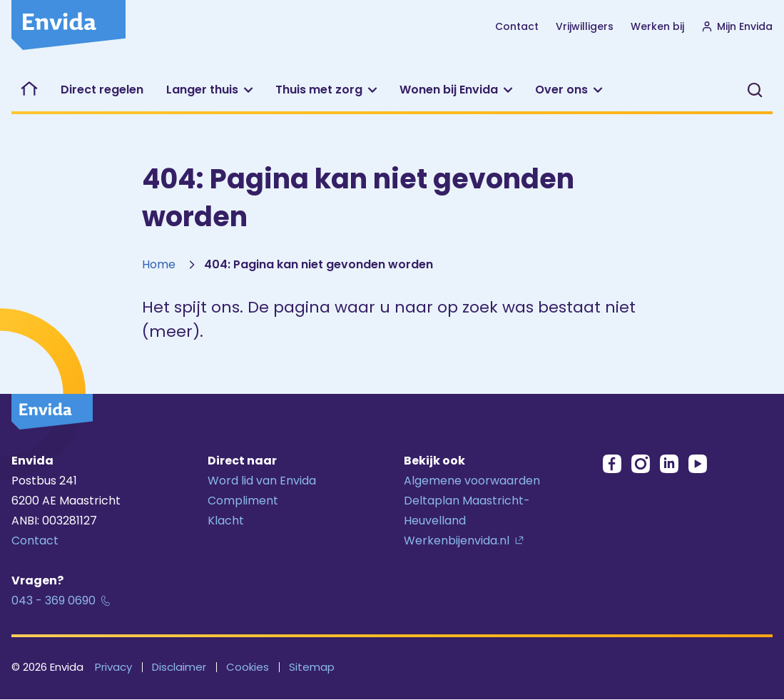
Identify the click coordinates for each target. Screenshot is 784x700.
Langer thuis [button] (202, 90)
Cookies (248, 667)
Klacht (226, 521)
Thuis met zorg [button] (319, 90)
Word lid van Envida (262, 481)
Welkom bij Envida (30, 90)
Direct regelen (102, 90)
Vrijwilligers (585, 26)
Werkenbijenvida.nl (457, 541)
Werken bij (657, 26)
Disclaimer (179, 667)
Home (159, 264)
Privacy (113, 667)
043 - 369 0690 (54, 600)
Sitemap (312, 667)
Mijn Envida (737, 26)
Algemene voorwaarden (472, 481)
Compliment (243, 501)
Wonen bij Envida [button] (449, 90)
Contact (517, 26)
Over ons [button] (561, 90)
